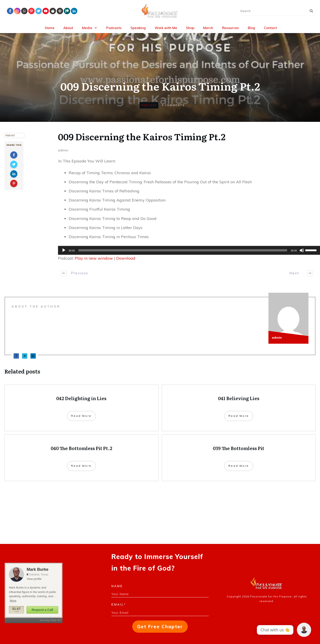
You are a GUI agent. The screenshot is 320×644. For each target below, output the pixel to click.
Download (126, 258)
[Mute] (302, 250)
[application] (187, 250)
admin (63, 150)
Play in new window (94, 258)
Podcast (149, 105)
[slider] (183, 250)
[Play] (64, 250)
